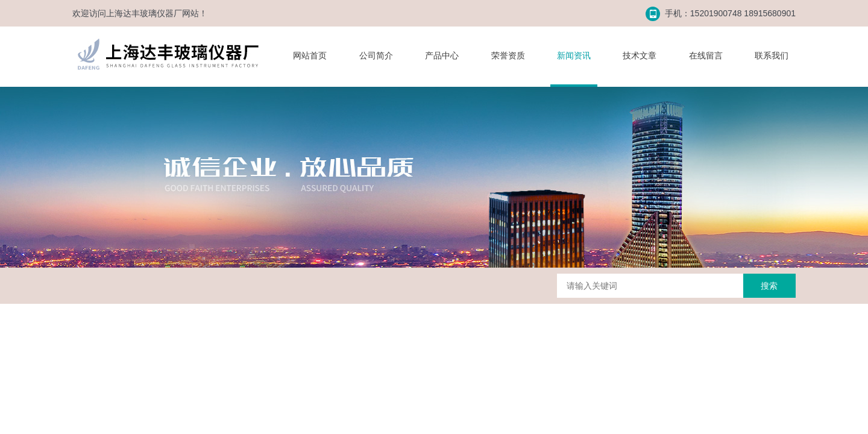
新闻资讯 (574, 55)
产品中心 (442, 55)
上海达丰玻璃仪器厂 (144, 13)
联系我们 (772, 55)
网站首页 (310, 55)
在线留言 (706, 55)
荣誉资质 (508, 55)
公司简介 (376, 55)
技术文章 (640, 55)
